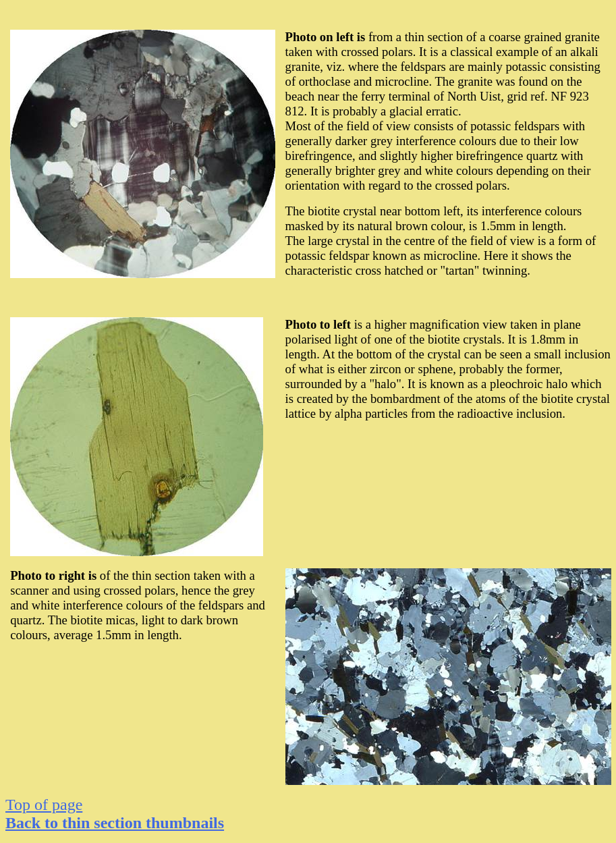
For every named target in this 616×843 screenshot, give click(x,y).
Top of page (44, 805)
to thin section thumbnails (115, 823)
